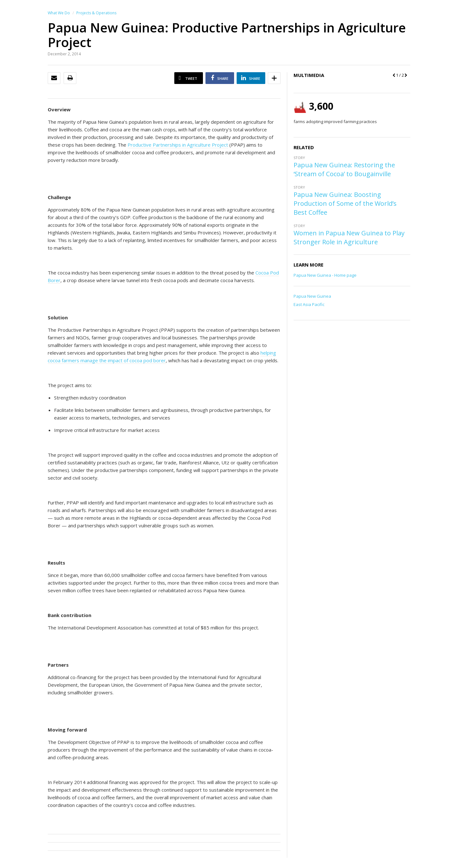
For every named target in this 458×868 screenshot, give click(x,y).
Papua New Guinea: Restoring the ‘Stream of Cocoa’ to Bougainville (344, 169)
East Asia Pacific (309, 304)
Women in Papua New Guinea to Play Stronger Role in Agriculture (349, 237)
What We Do (59, 13)
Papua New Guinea (312, 296)
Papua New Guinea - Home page (325, 275)
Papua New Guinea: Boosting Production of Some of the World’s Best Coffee (345, 203)
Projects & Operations (96, 13)
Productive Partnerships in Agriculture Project (178, 145)
